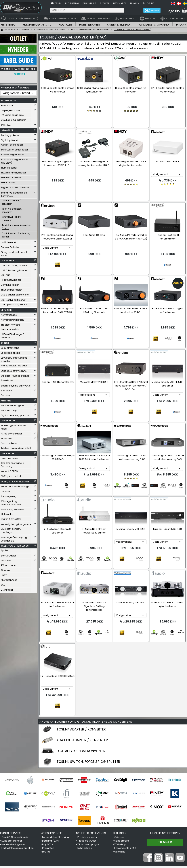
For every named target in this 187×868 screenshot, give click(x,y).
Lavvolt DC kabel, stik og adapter (14, 358)
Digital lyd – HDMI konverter (11, 218)
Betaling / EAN (50, 785)
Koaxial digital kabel (13, 154)
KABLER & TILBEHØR (119, 25)
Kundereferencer (12, 785)
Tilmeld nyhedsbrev (165, 777)
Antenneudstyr (9, 410)
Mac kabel (7, 438)
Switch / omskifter (11, 518)
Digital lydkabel (9, 139)
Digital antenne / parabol (15, 414)
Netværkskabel (9, 314)
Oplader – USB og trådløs (15, 375)
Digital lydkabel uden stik (15, 186)
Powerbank (7, 379)
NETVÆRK (6, 309)
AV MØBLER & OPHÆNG (154, 25)
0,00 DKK (174, 11)
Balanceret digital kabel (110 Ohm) (15, 160)
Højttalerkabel (8, 241)
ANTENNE (6, 400)
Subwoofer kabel (10, 246)
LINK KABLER (7, 453)
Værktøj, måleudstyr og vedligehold (14, 538)
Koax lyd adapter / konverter (12, 209)
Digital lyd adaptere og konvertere (14, 193)
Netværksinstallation (12, 319)
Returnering (72, 3)
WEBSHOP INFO (52, 777)
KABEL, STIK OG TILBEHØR (15, 481)
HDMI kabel (7, 105)
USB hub (6, 274)
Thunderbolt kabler (11, 289)
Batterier (5, 394)
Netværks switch (10, 328)
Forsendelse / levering (56, 781)
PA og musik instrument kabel (14, 253)
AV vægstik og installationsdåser (11, 502)
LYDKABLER (7, 129)
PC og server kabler (11, 433)
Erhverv (135, 3)
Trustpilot (19, 74)
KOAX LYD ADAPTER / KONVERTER (82, 684)
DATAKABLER (8, 420)
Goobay (5, 569)
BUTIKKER (120, 777)
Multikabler (7, 513)
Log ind (150, 3)
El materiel (7, 390)
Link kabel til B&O (10, 458)
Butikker (104, 3)
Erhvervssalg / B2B (125, 792)
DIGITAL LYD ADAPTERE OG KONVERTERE (103, 666)
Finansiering (89, 3)
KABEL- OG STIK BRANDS (15, 545)
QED (3, 584)
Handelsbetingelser (13, 789)
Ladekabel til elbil (10, 352)
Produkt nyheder (87, 781)
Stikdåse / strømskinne (14, 370)
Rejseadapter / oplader (14, 365)
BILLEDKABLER (8, 100)
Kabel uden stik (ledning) (15, 486)
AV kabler (6, 124)
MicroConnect (9, 579)
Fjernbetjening (9, 495)
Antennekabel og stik (12, 405)
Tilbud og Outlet (87, 785)
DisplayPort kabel (10, 110)
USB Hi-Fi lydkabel (11, 177)
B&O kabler (7, 589)
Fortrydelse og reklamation (18, 792)
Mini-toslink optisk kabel (15, 149)
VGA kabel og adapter (13, 119)
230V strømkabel (10, 347)
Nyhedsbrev (85, 792)
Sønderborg (122, 785)
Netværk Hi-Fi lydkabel (14, 172)
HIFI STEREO (8, 25)
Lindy (4, 574)
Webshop (120, 789)
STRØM (5, 342)
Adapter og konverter (13, 509)
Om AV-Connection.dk (15, 781)
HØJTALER (65, 25)
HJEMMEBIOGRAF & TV (37, 25)
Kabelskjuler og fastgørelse (16, 523)
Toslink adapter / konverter (11, 201)
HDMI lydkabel (9, 167)
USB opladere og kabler (14, 304)
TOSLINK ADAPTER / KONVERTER (81, 673)
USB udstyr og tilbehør (13, 299)
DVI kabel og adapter (13, 114)
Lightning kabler (10, 284)
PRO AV (181, 25)
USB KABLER (7, 260)
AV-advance (8, 564)
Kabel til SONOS (9, 470)
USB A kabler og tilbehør (14, 265)
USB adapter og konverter (15, 294)
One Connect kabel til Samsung (13, 464)
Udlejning (120, 796)
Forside (57, 3)
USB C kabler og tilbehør (14, 269)
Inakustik (6, 560)
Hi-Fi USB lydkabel (11, 279)
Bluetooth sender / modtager (11, 530)
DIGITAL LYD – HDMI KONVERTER (81, 695)
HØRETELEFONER (89, 25)
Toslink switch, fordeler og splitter (16, 234)
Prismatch (48, 792)
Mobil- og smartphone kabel (14, 426)
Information (120, 3)
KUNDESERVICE (11, 777)
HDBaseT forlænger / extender (12, 335)
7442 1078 (138, 846)
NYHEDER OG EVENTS (91, 777)
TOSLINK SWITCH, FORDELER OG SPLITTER (88, 706)
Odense (119, 781)
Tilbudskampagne (88, 789)
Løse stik (5, 491)
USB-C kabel (8, 182)
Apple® (5, 549)
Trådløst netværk (10, 324)
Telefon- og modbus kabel (16, 447)
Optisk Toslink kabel (12, 144)
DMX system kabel (11, 475)
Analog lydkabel (10, 134)
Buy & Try (47, 789)
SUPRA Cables (9, 555)
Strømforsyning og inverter (16, 385)
